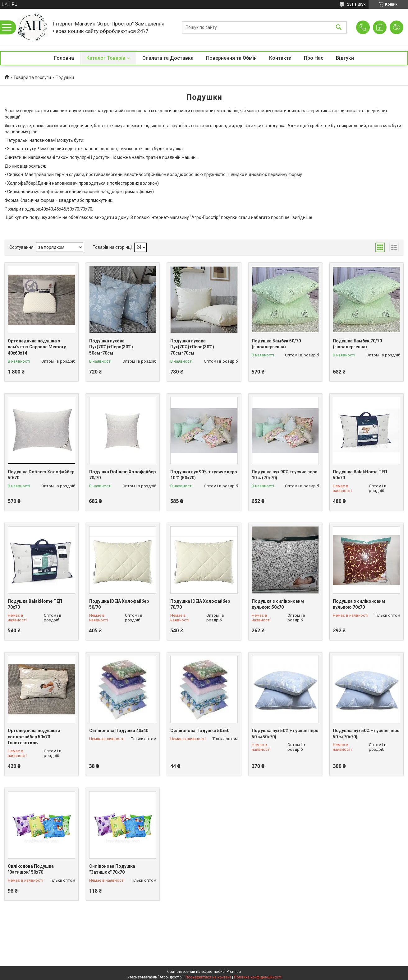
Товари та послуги (32, 77)
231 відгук (356, 4)
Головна (64, 58)
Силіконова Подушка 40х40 (119, 731)
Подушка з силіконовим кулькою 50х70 (278, 604)
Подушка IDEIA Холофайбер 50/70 (119, 604)
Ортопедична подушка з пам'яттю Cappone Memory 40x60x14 (37, 347)
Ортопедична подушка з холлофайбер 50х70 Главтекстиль (34, 737)
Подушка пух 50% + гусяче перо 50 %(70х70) (366, 734)
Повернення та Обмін (231, 58)
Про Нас (314, 58)
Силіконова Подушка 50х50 (200, 731)
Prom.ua (234, 972)
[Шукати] (339, 28)
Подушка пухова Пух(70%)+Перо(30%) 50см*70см (111, 347)
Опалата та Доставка (168, 58)
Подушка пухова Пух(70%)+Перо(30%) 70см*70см (192, 347)
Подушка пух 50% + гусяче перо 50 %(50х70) (285, 734)
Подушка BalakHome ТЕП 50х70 (360, 475)
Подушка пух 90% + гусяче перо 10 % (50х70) (204, 475)
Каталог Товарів (106, 58)
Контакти (280, 58)
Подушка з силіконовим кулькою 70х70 (359, 604)
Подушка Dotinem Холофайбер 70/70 (122, 475)
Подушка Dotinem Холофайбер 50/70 (41, 475)
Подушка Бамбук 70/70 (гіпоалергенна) (357, 344)
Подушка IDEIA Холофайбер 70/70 (200, 604)
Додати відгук (397, 27)
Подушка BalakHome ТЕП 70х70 (35, 604)
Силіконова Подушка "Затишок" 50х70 (31, 869)
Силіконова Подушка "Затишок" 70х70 (112, 869)
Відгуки (345, 58)
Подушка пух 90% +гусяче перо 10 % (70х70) (285, 475)
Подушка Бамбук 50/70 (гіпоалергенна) (276, 344)
